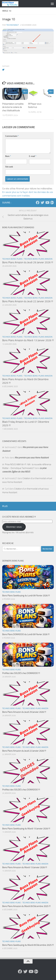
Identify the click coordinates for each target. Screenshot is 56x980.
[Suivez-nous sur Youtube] (47, 203)
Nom (8, 156)
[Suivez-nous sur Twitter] (42, 203)
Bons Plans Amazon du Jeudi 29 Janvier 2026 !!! (28, 262)
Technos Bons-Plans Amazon (38, 259)
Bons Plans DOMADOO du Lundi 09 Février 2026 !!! (26, 634)
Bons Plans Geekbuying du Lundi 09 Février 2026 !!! (26, 596)
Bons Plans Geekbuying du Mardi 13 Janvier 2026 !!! (26, 829)
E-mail (33, 156)
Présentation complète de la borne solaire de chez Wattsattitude (13, 107)
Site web (9, 167)
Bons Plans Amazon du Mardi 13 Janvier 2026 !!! (28, 340)
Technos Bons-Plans (12, 259)
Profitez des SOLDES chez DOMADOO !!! (21, 673)
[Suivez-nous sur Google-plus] (52, 203)
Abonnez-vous (14, 527)
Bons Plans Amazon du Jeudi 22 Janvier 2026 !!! (28, 301)
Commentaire (12, 136)
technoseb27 (13, 25)
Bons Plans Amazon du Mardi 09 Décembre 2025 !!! (26, 906)
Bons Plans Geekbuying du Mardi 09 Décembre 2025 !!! (28, 945)
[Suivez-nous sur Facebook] (38, 203)
